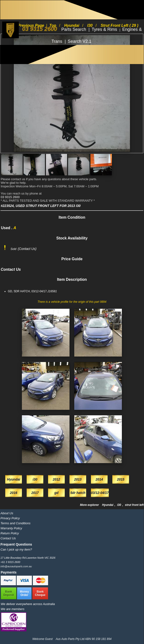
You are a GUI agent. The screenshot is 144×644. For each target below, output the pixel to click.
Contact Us (8, 538)
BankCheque (40, 593)
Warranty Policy (11, 528)
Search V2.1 (80, 41)
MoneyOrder (24, 593)
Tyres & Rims (105, 29)
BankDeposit (9, 593)
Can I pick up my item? (16, 549)
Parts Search (74, 29)
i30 (119, 505)
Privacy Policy (10, 518)
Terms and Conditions (15, 523)
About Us (7, 513)
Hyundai (108, 505)
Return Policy (10, 533)
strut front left (134, 505)
